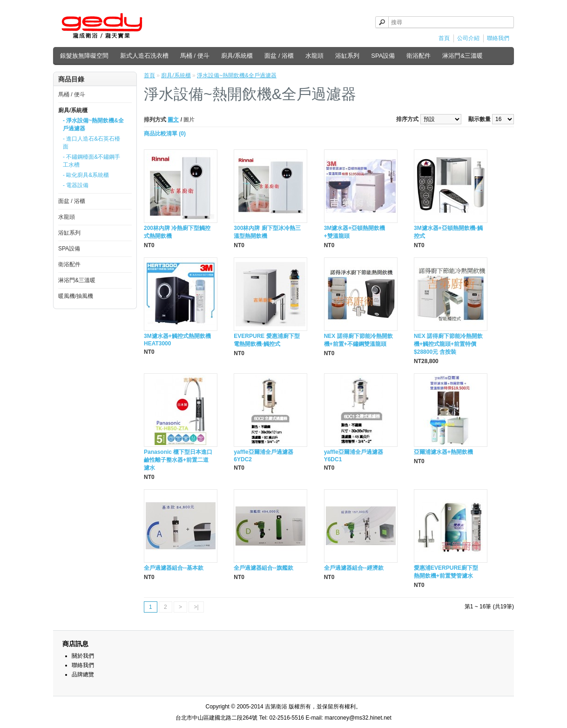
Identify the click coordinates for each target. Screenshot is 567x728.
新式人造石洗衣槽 (144, 56)
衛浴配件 (418, 56)
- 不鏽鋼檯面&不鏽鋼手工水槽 (91, 161)
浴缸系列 (347, 56)
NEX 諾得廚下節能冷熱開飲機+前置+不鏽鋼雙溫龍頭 (358, 340)
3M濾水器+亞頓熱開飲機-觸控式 (448, 232)
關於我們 (83, 656)
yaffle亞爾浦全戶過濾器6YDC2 (263, 456)
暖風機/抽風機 (76, 296)
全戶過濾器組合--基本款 (174, 568)
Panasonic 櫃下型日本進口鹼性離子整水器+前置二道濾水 (178, 460)
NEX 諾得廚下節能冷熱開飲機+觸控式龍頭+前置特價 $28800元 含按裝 (448, 344)
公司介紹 (468, 38)
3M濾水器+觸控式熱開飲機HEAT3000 (177, 340)
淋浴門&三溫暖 (462, 56)
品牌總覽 (83, 674)
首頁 (444, 38)
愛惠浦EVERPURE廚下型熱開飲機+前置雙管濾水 (446, 572)
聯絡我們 (498, 38)
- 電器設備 (76, 185)
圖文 (173, 120)
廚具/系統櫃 (237, 56)
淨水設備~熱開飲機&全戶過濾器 (237, 75)
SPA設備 (383, 56)
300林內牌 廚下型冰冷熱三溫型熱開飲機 (267, 232)
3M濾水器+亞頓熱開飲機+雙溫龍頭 (355, 232)
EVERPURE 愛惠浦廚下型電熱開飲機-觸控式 (267, 340)
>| (196, 607)
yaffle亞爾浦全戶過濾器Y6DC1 (354, 456)
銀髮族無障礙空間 (84, 56)
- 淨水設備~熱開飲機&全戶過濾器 (93, 125)
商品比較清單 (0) (165, 134)
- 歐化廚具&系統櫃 (86, 175)
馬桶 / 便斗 (195, 56)
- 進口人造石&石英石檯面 (91, 143)
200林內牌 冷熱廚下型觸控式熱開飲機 (177, 232)
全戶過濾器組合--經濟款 (354, 568)
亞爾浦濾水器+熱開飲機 (443, 452)
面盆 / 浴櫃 (279, 56)
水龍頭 (314, 56)
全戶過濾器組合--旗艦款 (263, 568)
